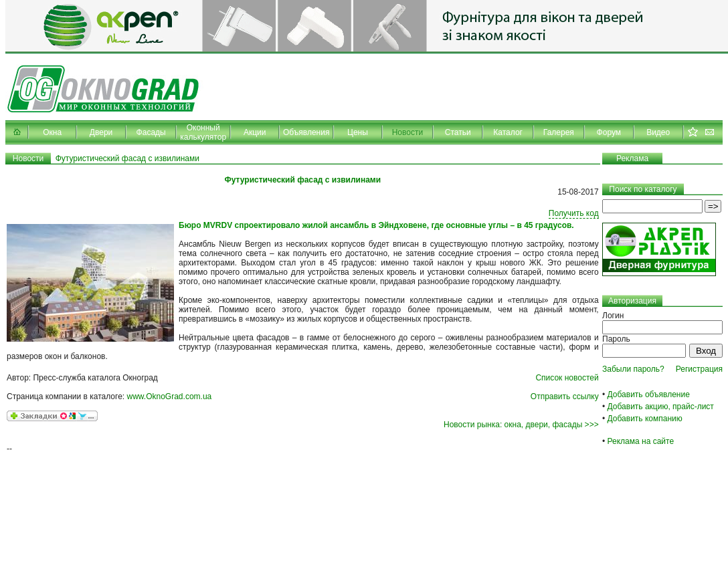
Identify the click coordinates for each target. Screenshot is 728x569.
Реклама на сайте (641, 441)
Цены (358, 132)
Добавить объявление (649, 394)
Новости (407, 132)
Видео (658, 132)
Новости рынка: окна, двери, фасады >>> (521, 425)
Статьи (458, 132)
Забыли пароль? (633, 369)
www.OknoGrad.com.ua (170, 396)
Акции (255, 132)
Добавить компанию (645, 419)
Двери (101, 132)
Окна (52, 132)
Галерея (559, 132)
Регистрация (699, 369)
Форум (609, 132)
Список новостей (567, 378)
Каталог (508, 132)
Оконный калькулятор (203, 132)
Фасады (151, 132)
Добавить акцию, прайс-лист (661, 407)
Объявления (306, 132)
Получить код (574, 213)
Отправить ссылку (565, 396)
